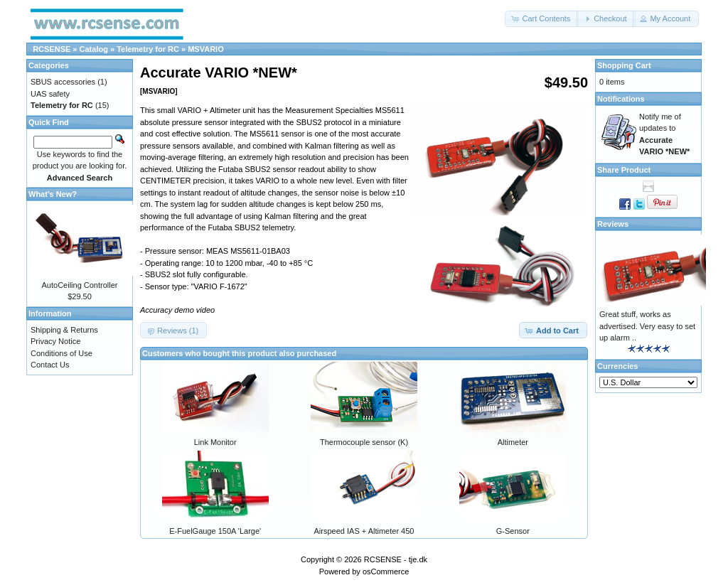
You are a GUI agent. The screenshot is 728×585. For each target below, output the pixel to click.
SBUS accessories (63, 82)
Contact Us (50, 365)
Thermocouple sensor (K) (364, 442)
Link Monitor (215, 442)
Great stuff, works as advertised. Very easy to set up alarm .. (647, 326)
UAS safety (50, 94)
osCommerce (386, 571)
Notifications (621, 99)
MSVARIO (206, 49)
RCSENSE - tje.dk (396, 559)
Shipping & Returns (64, 330)
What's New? (53, 194)
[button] (542, 19)
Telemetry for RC (148, 49)
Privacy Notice (55, 341)
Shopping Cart (624, 65)
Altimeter (513, 442)
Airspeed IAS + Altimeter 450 (364, 531)
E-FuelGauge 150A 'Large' (215, 531)
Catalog (94, 49)
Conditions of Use (61, 353)
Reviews (613, 224)
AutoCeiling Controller (80, 285)
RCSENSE (52, 49)
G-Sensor (513, 531)
